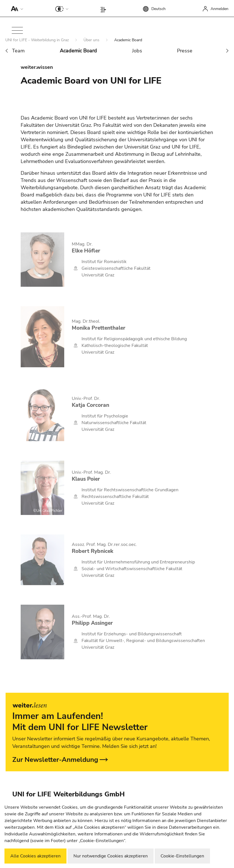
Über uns (92, 40)
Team (18, 51)
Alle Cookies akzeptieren (35, 856)
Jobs (137, 51)
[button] (16, 8)
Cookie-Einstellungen (182, 856)
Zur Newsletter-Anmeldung (55, 760)
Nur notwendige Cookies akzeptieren (111, 856)
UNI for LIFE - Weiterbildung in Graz (38, 40)
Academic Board (78, 51)
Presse (185, 51)
